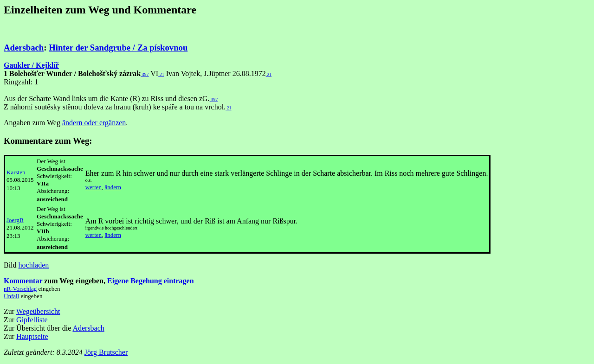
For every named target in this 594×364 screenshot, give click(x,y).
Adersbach (24, 48)
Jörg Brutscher (106, 352)
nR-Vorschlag (20, 289)
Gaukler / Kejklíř (31, 65)
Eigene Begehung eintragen (151, 281)
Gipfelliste (32, 320)
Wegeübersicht (38, 311)
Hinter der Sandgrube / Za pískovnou (118, 48)
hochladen (34, 265)
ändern (113, 187)
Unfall (11, 296)
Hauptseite (32, 336)
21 (161, 74)
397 (145, 74)
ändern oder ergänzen (94, 123)
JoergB (15, 220)
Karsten (16, 172)
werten (94, 187)
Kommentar (23, 281)
